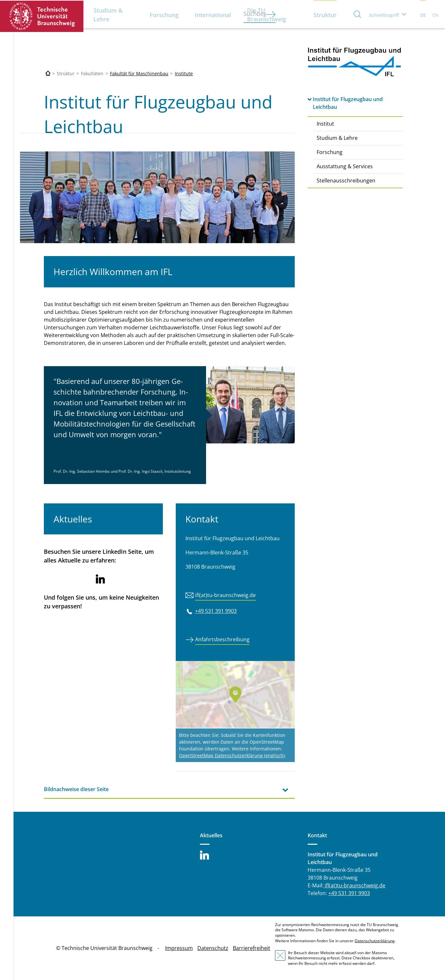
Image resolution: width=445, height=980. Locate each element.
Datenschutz (213, 948)
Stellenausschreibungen (346, 181)
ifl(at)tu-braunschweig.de (225, 595)
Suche (358, 14)
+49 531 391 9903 (216, 611)
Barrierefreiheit (252, 948)
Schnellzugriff (384, 15)
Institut (325, 124)
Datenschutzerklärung (375, 941)
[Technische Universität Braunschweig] (48, 73)
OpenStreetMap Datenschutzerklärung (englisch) (232, 755)
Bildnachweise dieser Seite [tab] (76, 789)
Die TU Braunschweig (267, 15)
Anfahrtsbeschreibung (222, 639)
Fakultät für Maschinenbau (139, 73)
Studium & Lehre (108, 15)
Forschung (164, 15)
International (213, 15)
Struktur (325, 15)
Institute (184, 73)
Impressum (179, 948)
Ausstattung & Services (345, 166)
